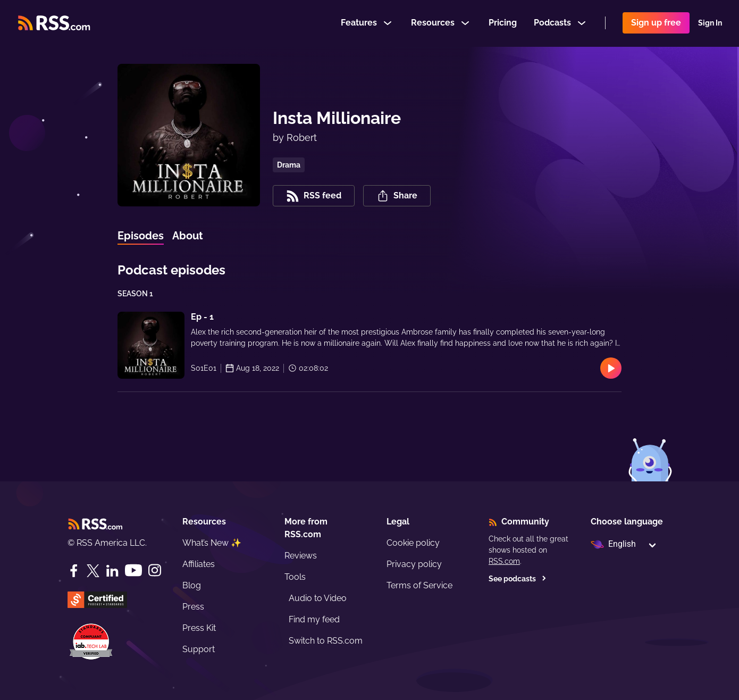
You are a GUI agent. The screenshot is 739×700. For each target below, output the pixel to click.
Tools (295, 577)
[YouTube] (133, 570)
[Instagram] (155, 570)
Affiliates (199, 564)
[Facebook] (74, 571)
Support (199, 649)
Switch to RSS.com (326, 641)
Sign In (710, 23)
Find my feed (314, 619)
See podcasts (518, 579)
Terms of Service (419, 585)
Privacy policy (414, 564)
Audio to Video (318, 598)
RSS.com (504, 561)
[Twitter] (93, 571)
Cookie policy (413, 543)
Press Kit (199, 628)
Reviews (301, 556)
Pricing (503, 23)
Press (193, 607)
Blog (192, 585)
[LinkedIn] (112, 571)
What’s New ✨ (212, 543)
